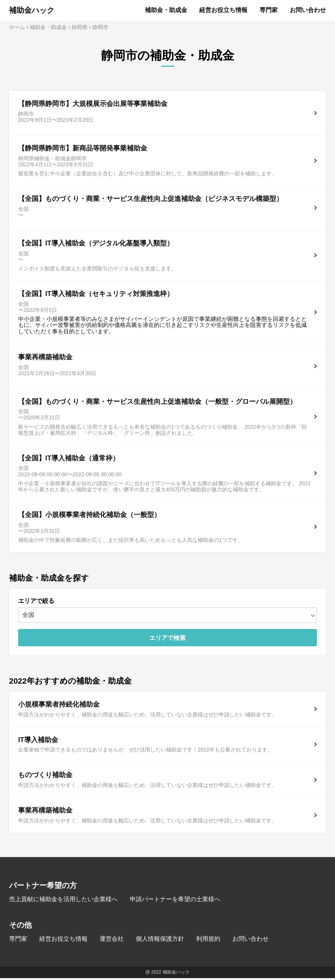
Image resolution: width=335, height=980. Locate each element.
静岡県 (80, 27)
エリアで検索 (167, 640)
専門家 (269, 10)
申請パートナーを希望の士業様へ (175, 901)
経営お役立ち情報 (223, 10)
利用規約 (208, 941)
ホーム (17, 27)
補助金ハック (32, 10)
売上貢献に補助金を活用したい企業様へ (63, 901)
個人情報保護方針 (160, 941)
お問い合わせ (308, 10)
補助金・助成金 (166, 10)
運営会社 (112, 941)
